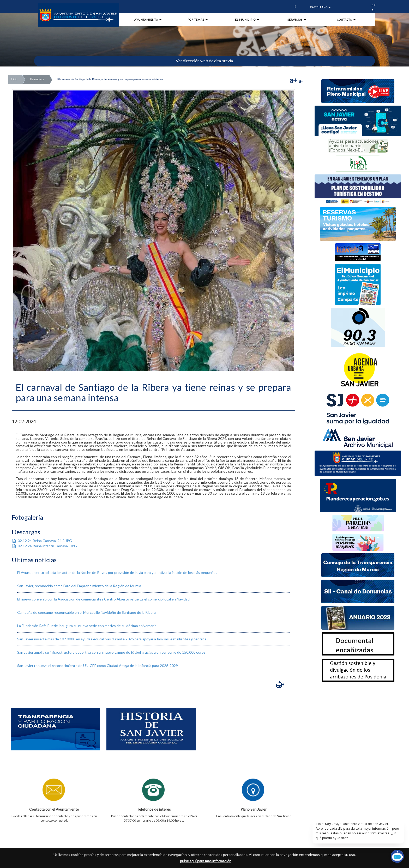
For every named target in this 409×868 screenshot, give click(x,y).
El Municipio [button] (247, 20)
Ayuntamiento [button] (148, 20)
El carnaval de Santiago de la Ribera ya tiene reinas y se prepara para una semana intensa (110, 79)
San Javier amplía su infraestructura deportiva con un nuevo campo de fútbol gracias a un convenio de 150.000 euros (111, 652)
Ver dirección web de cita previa (204, 61)
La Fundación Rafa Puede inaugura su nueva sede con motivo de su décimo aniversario (87, 626)
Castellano (320, 7)
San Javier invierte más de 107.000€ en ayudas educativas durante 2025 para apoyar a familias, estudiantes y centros (112, 639)
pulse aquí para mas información (206, 861)
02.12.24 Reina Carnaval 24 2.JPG (42, 541)
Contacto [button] (346, 20)
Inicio (14, 79)
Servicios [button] (297, 20)
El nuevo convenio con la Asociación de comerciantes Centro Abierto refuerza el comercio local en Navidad (103, 599)
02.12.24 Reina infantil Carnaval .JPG (44, 546)
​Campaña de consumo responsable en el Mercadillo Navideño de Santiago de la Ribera (86, 612)
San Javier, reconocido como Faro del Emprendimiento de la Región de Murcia (79, 586)
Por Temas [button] (198, 20)
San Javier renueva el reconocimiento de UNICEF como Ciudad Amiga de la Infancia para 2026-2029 (98, 666)
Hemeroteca (37, 79)
